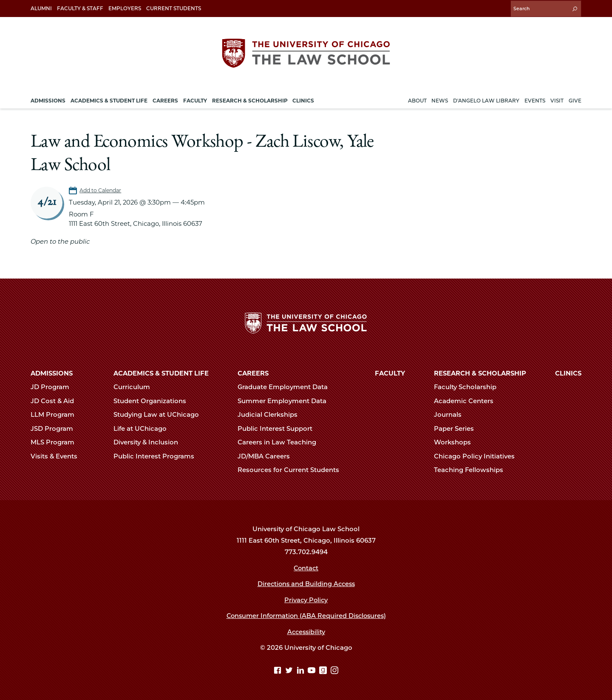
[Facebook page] (279, 671)
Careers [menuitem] (165, 99)
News (440, 99)
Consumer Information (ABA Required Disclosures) (306, 615)
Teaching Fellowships (472, 470)
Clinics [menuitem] (303, 99)
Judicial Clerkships (271, 415)
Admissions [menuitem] (48, 99)
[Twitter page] (290, 671)
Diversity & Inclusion (149, 442)
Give (575, 99)
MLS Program (56, 442)
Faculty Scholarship (469, 387)
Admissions (52, 373)
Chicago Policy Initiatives (478, 456)
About (417, 99)
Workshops (456, 442)
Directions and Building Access (306, 583)
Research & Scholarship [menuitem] (250, 99)
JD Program (54, 387)
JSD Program (55, 428)
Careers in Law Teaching (280, 442)
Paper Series (458, 428)
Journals (451, 415)
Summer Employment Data (286, 401)
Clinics (568, 373)
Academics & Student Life (161, 373)
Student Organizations (153, 401)
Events (535, 99)
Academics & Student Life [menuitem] (109, 99)
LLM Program (56, 415)
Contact (306, 568)
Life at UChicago (144, 428)
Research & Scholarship (480, 373)
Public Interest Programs (157, 456)
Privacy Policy (306, 600)
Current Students (174, 8)
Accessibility (306, 632)
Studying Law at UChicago (160, 415)
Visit (557, 99)
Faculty (390, 373)
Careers (253, 373)
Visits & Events (58, 456)
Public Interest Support (279, 428)
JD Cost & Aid (56, 401)
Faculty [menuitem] (195, 99)
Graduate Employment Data (286, 387)
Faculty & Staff (80, 8)
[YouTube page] (313, 671)
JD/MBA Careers (267, 456)
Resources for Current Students (292, 470)
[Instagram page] (334, 671)
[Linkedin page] (302, 671)
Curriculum (135, 387)
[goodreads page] (324, 671)
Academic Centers (467, 401)
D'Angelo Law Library (486, 99)
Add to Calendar (101, 189)
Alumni (41, 8)
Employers (125, 8)
